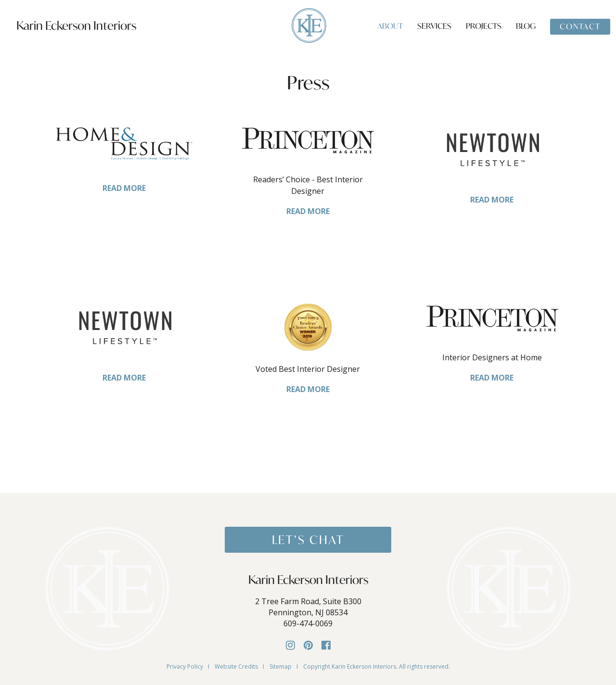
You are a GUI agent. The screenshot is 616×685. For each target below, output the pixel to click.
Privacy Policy (185, 666)
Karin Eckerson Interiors (76, 25)
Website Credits (236, 666)
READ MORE (124, 188)
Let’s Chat (308, 540)
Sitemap (281, 666)
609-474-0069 (308, 623)
